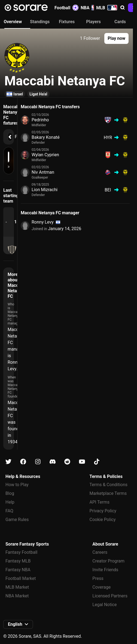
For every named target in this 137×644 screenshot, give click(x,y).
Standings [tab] (40, 22)
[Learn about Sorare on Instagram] (38, 462)
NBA (87, 8)
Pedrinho (40, 120)
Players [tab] (93, 22)
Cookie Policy (103, 520)
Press (98, 578)
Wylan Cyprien (45, 155)
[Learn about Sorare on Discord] (53, 462)
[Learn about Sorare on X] (8, 462)
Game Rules (17, 520)
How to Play (17, 485)
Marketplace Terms (108, 493)
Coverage (101, 587)
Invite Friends (105, 570)
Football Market (21, 578)
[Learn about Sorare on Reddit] (67, 462)
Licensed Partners (110, 596)
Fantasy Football (21, 552)
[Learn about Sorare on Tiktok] (97, 462)
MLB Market (17, 587)
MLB (107, 8)
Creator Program (108, 561)
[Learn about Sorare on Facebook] (23, 462)
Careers (100, 552)
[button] (123, 8)
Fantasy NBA (18, 570)
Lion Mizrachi (45, 190)
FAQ (9, 511)
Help (10, 502)
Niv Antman (43, 172)
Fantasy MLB (18, 561)
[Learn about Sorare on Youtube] (82, 462)
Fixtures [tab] (67, 22)
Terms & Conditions (109, 485)
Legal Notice (104, 605)
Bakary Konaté (46, 137)
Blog (10, 493)
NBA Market (17, 596)
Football (66, 8)
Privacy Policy (103, 511)
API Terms (100, 502)
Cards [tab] (120, 22)
